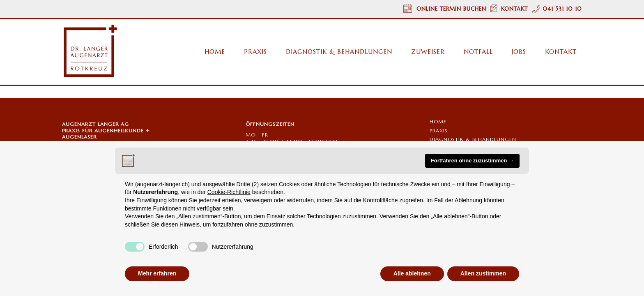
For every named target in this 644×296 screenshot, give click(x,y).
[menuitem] (211, 52)
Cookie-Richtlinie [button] (229, 192)
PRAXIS (439, 131)
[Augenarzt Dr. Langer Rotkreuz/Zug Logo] (90, 51)
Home (438, 121)
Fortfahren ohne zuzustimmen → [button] (472, 161)
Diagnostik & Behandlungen (473, 139)
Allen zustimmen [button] (483, 273)
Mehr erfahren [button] (157, 273)
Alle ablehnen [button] (412, 273)
